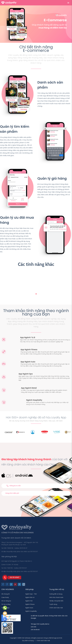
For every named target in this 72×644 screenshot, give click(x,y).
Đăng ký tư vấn (14, 486)
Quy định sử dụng (28, 641)
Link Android (35, 630)
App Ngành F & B (28, 338)
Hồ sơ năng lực (6, 601)
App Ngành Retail (29, 388)
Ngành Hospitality (34, 400)
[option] (12, 432)
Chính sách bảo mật (56, 608)
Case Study (5, 598)
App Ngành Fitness (29, 350)
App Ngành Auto (28, 362)
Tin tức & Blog (6, 604)
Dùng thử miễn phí (12, 493)
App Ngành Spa (26, 374)
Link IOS (34, 627)
